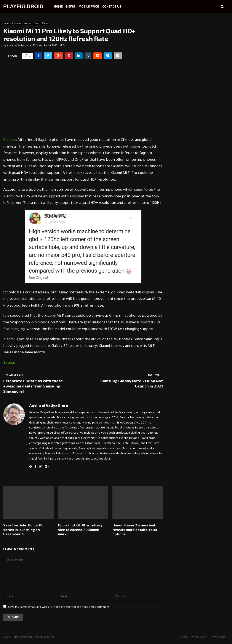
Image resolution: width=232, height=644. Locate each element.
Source (9, 363)
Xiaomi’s (10, 140)
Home (58, 6)
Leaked (28, 23)
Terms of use (218, 637)
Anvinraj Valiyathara (19, 46)
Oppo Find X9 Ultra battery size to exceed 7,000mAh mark (80, 530)
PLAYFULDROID (23, 6)
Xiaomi (46, 23)
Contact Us (112, 6)
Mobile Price (89, 6)
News (71, 6)
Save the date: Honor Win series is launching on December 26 (24, 530)
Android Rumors (13, 23)
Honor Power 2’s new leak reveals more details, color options (135, 530)
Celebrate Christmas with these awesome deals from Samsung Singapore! (33, 386)
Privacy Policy (199, 637)
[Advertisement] (83, 102)
